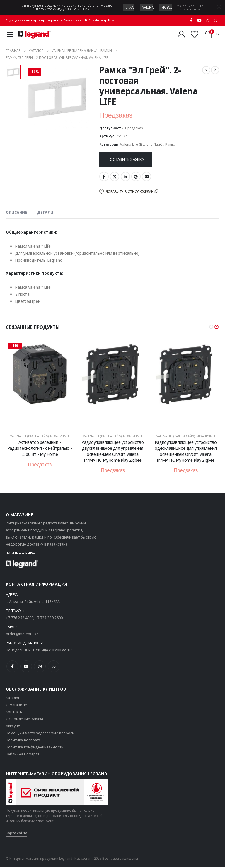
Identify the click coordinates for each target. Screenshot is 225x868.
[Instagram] (207, 20)
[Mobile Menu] (10, 34)
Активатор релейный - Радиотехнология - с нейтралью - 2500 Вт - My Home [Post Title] (40, 448)
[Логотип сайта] (34, 35)
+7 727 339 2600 (49, 618)
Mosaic (167, 7)
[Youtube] (199, 20)
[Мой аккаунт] (181, 35)
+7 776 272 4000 (20, 618)
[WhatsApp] (215, 20)
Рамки (171, 144)
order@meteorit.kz (22, 634)
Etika (130, 7)
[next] (215, 70)
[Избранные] (195, 35)
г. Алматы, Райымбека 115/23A (33, 602)
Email (146, 176)
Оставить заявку (127, 159)
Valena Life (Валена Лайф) (142, 144)
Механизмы (59, 436)
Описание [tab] (16, 212)
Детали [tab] (45, 212)
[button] (211, 327)
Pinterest (136, 176)
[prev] (206, 70)
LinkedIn (125, 176)
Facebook (104, 176)
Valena (148, 7)
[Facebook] (191, 20)
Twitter (115, 176)
